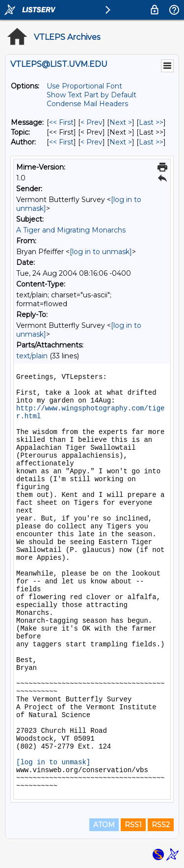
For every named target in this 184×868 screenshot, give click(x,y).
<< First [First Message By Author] (61, 142)
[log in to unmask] (101, 252)
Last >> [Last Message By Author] (151, 142)
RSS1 (133, 825)
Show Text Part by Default (92, 95)
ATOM (104, 825)
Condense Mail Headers (87, 104)
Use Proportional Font (84, 86)
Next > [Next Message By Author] (121, 142)
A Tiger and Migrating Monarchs (71, 230)
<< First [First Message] (61, 122)
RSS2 (161, 825)
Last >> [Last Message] (151, 122)
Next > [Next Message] (121, 122)
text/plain (32, 356)
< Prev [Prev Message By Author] (92, 142)
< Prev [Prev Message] (92, 122)
